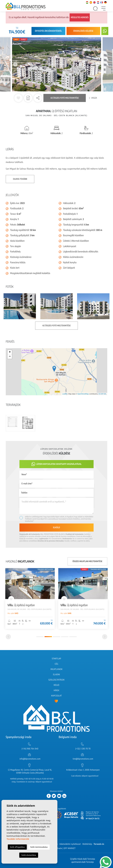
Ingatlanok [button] (56, 669)
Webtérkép (87, 844)
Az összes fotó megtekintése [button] (56, 326)
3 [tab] (56, 637)
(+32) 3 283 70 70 (83, 749)
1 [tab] (40, 637)
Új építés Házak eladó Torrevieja (82, 859)
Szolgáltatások (56, 680)
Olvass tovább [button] (20, 179)
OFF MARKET (70, 848)
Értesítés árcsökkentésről (48, 31)
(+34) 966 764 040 (30, 749)
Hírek (56, 690)
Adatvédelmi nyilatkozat (70, 844)
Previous (15, 64)
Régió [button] (56, 685)
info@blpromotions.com (30, 759)
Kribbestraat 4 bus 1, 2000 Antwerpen (83, 770)
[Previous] (8, 637)
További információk (18, 839)
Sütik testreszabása (39, 847)
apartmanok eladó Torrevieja (83, 862)
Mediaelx (58, 848)
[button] (38, 98)
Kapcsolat (56, 696)
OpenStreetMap (83, 394)
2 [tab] (48, 637)
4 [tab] (65, 637)
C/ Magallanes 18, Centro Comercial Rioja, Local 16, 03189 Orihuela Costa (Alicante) (30, 771)
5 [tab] (73, 637)
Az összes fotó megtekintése (65, 98)
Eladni (56, 675)
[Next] (105, 637)
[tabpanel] (30, 598)
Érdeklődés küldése (83, 31)
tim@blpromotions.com (83, 759)
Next (98, 64)
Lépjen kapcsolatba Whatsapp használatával (57, 464)
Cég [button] (56, 664)
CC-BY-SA (102, 394)
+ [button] (10, 352)
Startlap (56, 659)
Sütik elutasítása (29, 855)
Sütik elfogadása (17, 847)
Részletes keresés (80, 17)
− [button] (10, 357)
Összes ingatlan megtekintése (87, 561)
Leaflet (65, 394)
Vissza (93, 98)
